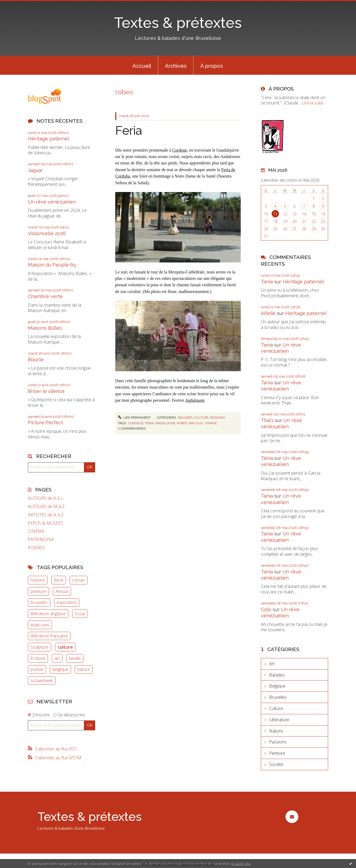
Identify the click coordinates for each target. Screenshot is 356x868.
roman (78, 580)
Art (272, 664)
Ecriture (38, 658)
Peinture (277, 753)
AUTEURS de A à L (45, 498)
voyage (211, 423)
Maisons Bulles (45, 328)
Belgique (277, 686)
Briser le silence (46, 391)
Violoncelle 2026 (47, 233)
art (57, 658)
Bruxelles (278, 697)
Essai (80, 614)
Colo (266, 609)
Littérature (279, 720)
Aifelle (268, 313)
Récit (59, 580)
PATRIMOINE (41, 540)
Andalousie (195, 400)
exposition (67, 602)
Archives (176, 66)
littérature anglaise (48, 614)
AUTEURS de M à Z (46, 507)
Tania (267, 282)
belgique (60, 669)
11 (275, 214)
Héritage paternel (49, 139)
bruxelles (39, 602)
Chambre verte (45, 296)
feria (149, 423)
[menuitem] (142, 65)
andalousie (165, 423)
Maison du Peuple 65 (52, 265)
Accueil (142, 66)
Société (276, 764)
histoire (38, 580)
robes (182, 423)
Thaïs (267, 420)
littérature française (49, 636)
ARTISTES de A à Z (46, 515)
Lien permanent (134, 418)
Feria (129, 131)
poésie (37, 669)
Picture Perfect (45, 422)
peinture (38, 591)
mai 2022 (196, 423)
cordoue (136, 423)
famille (75, 658)
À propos (212, 66)
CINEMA (36, 531)
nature (84, 669)
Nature (276, 731)
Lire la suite (313, 103)
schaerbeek (42, 681)
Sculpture (40, 647)
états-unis (40, 625)
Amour (62, 591)
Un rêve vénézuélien (52, 202)
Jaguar (35, 170)
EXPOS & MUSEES (45, 523)
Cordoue (179, 150)
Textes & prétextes (178, 23)
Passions (218, 418)
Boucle (36, 360)
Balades (185, 418)
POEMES (36, 548)
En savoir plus (241, 864)
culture (65, 647)
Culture (201, 418)
